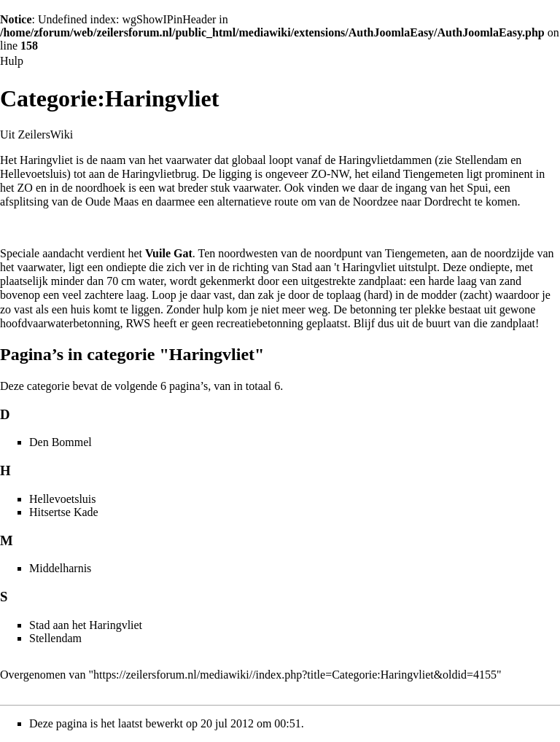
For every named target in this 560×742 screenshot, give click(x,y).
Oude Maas (112, 202)
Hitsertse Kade (64, 512)
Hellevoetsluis (34, 174)
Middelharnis (60, 568)
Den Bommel (61, 442)
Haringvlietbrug (159, 174)
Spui (477, 188)
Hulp (12, 61)
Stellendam (481, 160)
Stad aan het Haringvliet (86, 625)
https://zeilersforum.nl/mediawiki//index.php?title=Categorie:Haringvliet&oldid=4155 (295, 675)
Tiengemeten (433, 174)
